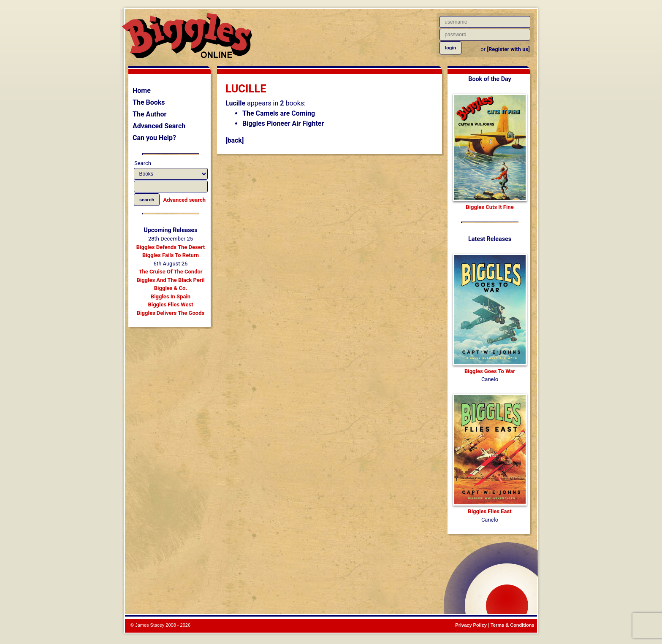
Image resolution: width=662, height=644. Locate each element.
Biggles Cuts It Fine (490, 207)
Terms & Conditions (513, 625)
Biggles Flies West (170, 304)
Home (142, 91)
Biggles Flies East (490, 511)
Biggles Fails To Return (171, 255)
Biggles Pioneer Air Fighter (283, 123)
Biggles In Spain (171, 296)
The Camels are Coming (279, 113)
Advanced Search (159, 126)
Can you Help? (154, 138)
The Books (149, 102)
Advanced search (184, 200)
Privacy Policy (471, 625)
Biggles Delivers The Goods (171, 313)
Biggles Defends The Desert (171, 247)
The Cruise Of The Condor (170, 272)
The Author (149, 114)
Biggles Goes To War (490, 371)
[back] (235, 140)
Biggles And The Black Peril (170, 280)
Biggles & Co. (171, 288)
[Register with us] (508, 49)
